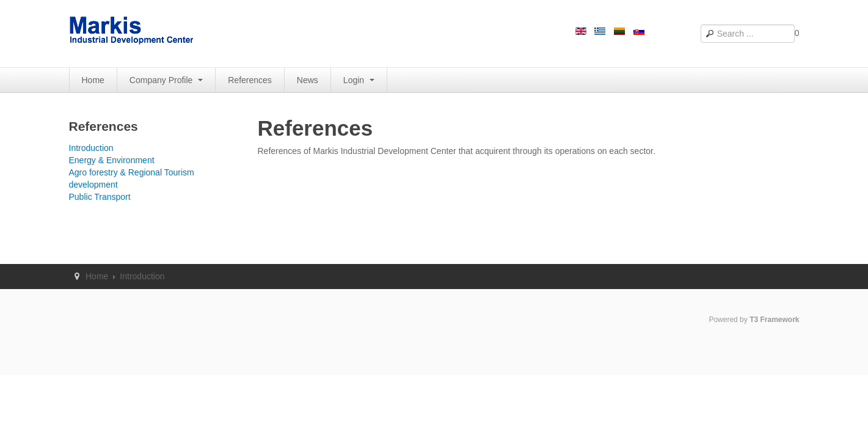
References (250, 80)
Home (93, 80)
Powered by (754, 320)
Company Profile (166, 80)
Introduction (91, 148)
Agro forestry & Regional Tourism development (132, 178)
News (308, 80)
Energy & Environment (112, 160)
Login (359, 80)
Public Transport (100, 197)
